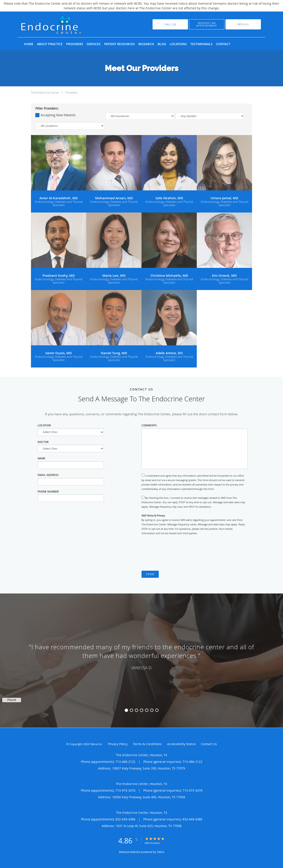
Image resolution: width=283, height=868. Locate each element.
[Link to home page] (66, 24)
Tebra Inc (96, 744)
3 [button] (137, 710)
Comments (149, 425)
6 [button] (152, 710)
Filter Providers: (47, 108)
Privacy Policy (118, 744)
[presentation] (175, 553)
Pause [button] (12, 700)
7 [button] (157, 710)
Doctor (43, 442)
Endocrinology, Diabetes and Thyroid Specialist (59, 204)
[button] (207, 24)
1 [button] (126, 710)
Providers (72, 93)
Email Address (48, 475)
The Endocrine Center (45, 93)
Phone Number (48, 492)
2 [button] (131, 710)
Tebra (161, 852)
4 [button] (142, 710)
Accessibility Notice (181, 744)
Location (44, 425)
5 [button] (147, 710)
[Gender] (210, 116)
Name (41, 458)
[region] (141, 656)
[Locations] (70, 126)
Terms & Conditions (147, 744)
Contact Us (209, 744)
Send (150, 574)
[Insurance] (140, 116)
